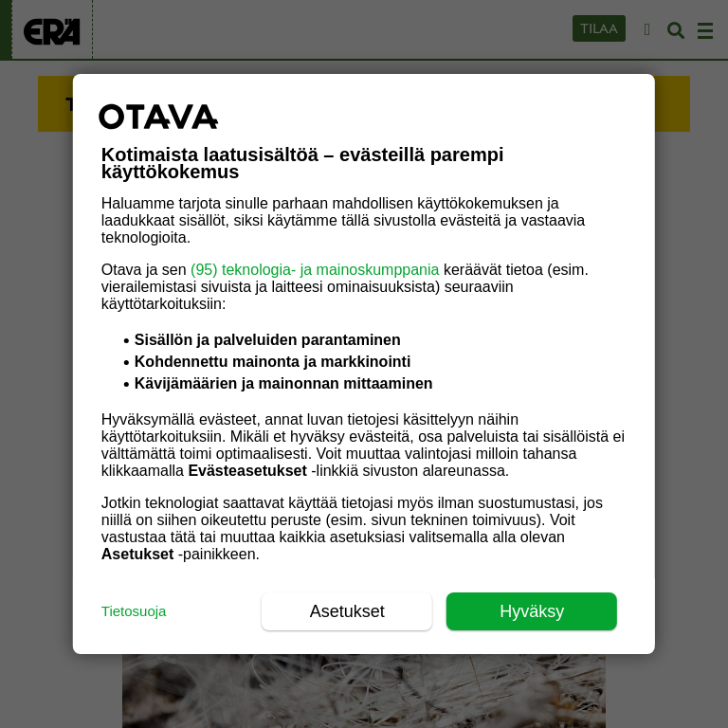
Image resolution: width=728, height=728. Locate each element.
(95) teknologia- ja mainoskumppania (315, 270)
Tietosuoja (134, 611)
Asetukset (347, 611)
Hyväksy (532, 611)
